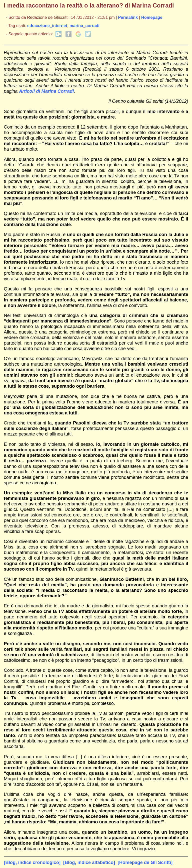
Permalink (128, 17)
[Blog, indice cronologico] (32, 862)
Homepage (152, 17)
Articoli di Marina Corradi (46, 91)
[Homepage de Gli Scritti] (145, 862)
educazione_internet (47, 26)
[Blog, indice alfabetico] (89, 862)
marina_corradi (84, 26)
